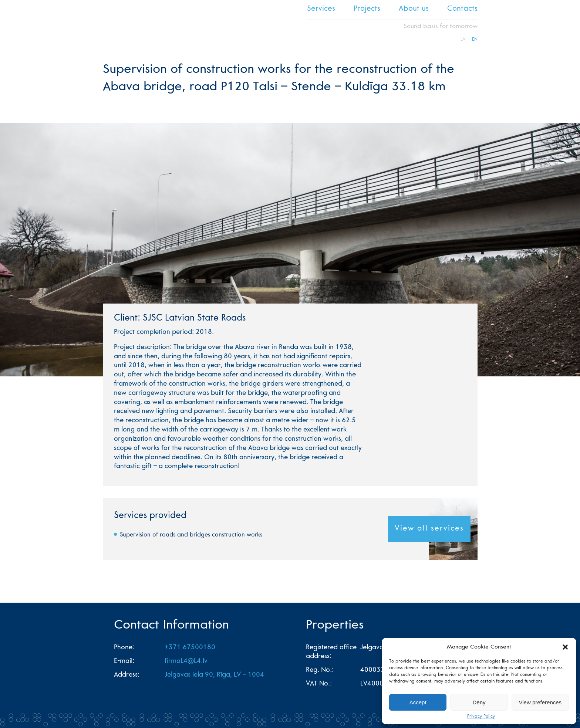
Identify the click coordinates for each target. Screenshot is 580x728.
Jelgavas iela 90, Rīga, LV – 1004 (214, 675)
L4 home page (116, 24)
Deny (479, 702)
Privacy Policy (481, 717)
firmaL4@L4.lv (186, 661)
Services (321, 9)
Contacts (462, 9)
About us (414, 9)
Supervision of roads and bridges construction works (191, 535)
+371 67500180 (190, 648)
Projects (367, 9)
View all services (429, 529)
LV (463, 40)
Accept (418, 702)
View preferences (540, 702)
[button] (565, 647)
